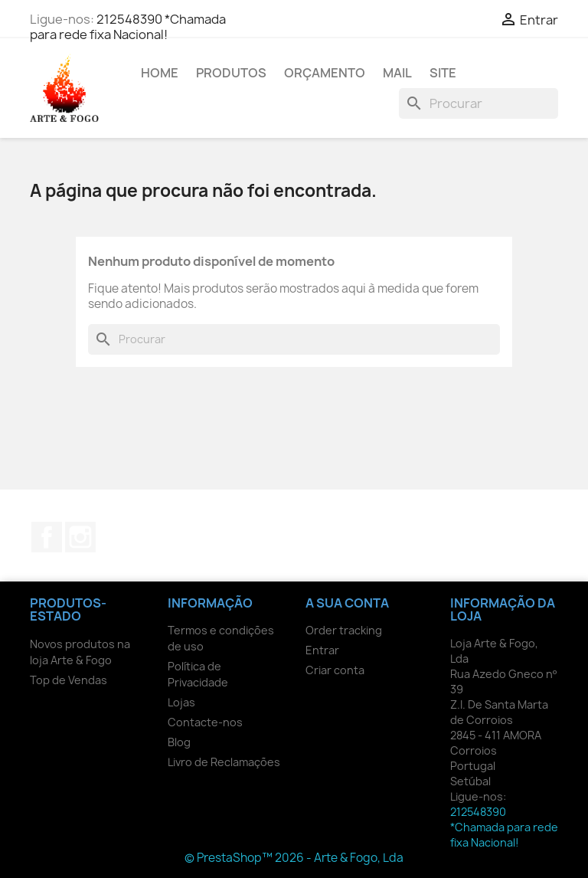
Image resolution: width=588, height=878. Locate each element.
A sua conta (347, 603)
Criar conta (335, 670)
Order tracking (344, 630)
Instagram (80, 537)
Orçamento (325, 73)
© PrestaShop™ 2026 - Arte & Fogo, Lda (294, 858)
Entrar (322, 650)
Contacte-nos (205, 722)
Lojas (181, 702)
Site (443, 73)
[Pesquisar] (479, 103)
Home (160, 73)
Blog (179, 742)
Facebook (47, 537)
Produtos (231, 73)
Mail (397, 73)
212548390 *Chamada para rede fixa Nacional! (128, 27)
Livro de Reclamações (224, 762)
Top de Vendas (69, 680)
